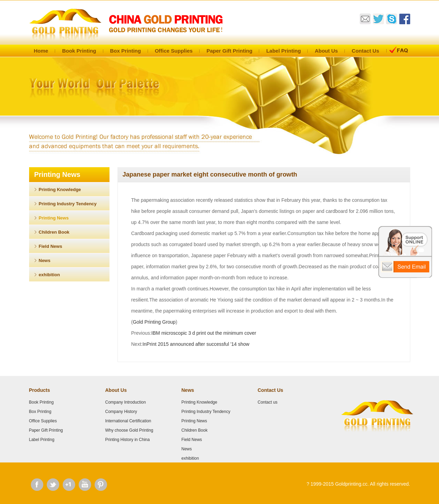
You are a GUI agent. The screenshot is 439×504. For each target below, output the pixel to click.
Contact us (268, 402)
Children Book (54, 232)
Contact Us (365, 51)
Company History (121, 412)
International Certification (128, 421)
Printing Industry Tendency (68, 204)
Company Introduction (126, 402)
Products (40, 390)
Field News (51, 246)
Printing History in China (128, 440)
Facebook (37, 485)
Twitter (53, 485)
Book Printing (79, 51)
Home (41, 51)
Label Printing (283, 51)
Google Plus (69, 485)
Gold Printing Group (154, 322)
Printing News (54, 218)
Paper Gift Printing (230, 51)
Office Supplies (174, 51)
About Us (326, 51)
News (45, 260)
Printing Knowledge (60, 190)
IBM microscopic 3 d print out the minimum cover (204, 333)
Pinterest (101, 485)
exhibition (49, 275)
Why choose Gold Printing (129, 430)
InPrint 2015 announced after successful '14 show (196, 344)
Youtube (85, 485)
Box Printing (126, 51)
